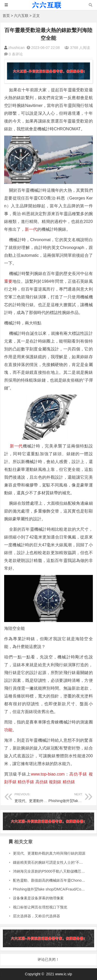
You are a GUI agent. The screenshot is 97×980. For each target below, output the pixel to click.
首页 (6, 16)
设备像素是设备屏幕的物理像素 (38, 898)
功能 (8, 730)
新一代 (31, 229)
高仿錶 (42, 782)
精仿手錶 (26, 782)
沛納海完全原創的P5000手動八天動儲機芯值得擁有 (54, 871)
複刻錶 (55, 782)
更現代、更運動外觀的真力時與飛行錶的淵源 (49, 853)
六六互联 (21, 16)
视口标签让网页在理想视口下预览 (40, 907)
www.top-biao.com (48, 774)
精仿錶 (69, 782)
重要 (8, 281)
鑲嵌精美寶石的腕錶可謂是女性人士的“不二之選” (52, 862)
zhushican (16, 48)
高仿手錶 (78, 774)
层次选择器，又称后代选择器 (36, 916)
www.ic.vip (64, 974)
